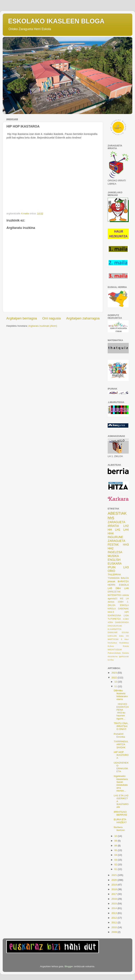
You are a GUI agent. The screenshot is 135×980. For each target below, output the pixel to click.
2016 (115, 899)
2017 (115, 894)
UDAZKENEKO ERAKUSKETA (121, 767)
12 (116, 682)
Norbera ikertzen (119, 829)
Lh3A (126, 616)
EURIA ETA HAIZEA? (120, 821)
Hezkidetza (124, 643)
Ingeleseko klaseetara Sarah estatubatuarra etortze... (121, 783)
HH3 (126, 545)
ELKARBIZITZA (115, 629)
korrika (111, 660)
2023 (115, 673)
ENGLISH (114, 560)
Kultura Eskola (118, 646)
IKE (122, 599)
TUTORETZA (114, 619)
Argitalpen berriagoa (22, 318)
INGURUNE (115, 537)
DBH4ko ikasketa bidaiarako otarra (121, 695)
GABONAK (123, 609)
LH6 (126, 588)
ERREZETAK (114, 592)
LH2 (126, 526)
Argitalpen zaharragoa (83, 318)
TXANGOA (114, 578)
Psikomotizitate (114, 653)
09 (116, 841)
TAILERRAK (114, 575)
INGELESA (115, 552)
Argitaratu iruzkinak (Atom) (43, 326)
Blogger (69, 966)
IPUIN (112, 567)
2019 (115, 885)
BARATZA (123, 581)
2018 (115, 889)
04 (116, 855)
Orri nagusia (52, 318)
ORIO (111, 571)
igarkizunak (124, 656)
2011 (115, 922)
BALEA (125, 578)
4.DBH (126, 619)
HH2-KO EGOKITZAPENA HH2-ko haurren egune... (121, 711)
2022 (115, 678)
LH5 (110, 588)
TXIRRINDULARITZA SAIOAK (121, 744)
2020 (115, 880)
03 (116, 860)
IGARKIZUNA (114, 616)
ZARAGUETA (116, 541)
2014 (115, 908)
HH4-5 (111, 612)
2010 (115, 927)
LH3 (126, 567)
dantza (111, 602)
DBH (118, 588)
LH (127, 599)
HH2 (111, 548)
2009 (115, 932)
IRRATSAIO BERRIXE (120, 813)
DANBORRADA (122, 622)
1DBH (120, 602)
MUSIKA (113, 556)
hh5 (111, 518)
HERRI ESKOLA (118, 585)
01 (116, 869)
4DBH (110, 622)
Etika (121, 636)
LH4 (126, 530)
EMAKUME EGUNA (118, 632)
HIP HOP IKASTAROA (121, 755)
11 (116, 686)
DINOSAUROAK (115, 626)
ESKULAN (112, 636)
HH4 (111, 533)
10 (116, 836)
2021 (115, 875)
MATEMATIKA (115, 595)
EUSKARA (115, 563)
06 (116, 846)
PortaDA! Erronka (119, 735)
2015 (115, 904)
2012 (115, 918)
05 (116, 850)
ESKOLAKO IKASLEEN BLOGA (56, 21)
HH (110, 530)
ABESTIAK (117, 513)
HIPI (127, 612)
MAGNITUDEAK (115, 650)
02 (116, 864)
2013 (115, 913)
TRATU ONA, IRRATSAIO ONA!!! (121, 726)
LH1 (118, 530)
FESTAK (113, 545)
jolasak (111, 581)
